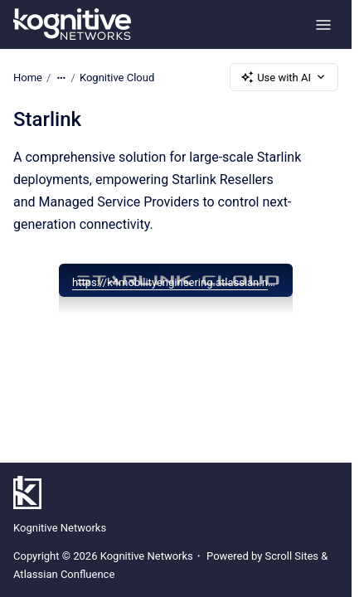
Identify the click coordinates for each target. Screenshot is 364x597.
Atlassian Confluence (64, 574)
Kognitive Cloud (117, 77)
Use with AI (284, 77)
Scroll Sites (292, 556)
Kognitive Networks (60, 528)
